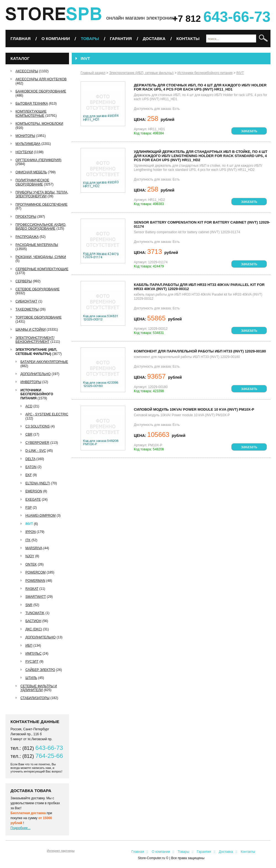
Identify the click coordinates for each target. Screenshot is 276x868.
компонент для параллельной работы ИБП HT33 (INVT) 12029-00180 (200, 351)
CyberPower (37, 443)
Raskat (32, 589)
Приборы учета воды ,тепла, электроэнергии (42, 194)
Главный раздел (93, 73)
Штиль (31, 678)
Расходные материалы (37, 245)
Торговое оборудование (39, 317)
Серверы (24, 281)
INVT (29, 524)
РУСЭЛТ (32, 662)
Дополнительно (36, 374)
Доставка (154, 39)
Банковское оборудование (41, 91)
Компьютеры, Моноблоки (39, 124)
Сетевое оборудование (38, 289)
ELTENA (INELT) (38, 483)
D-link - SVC (36, 451)
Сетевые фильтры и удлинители (39, 688)
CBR (29, 434)
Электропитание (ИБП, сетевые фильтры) (36, 352)
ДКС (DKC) (34, 629)
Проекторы (26, 217)
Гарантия (121, 39)
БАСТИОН (33, 621)
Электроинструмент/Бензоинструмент (35, 340)
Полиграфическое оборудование (32, 182)
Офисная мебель (31, 172)
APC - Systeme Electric (47, 414)
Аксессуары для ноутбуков (41, 79)
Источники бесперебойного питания (37, 394)
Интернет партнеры (61, 851)
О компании (56, 39)
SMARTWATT (36, 597)
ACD (29, 406)
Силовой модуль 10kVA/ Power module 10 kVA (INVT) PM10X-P (194, 409)
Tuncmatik (35, 613)
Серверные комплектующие (42, 269)
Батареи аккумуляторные (44, 362)
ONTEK (31, 564)
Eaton (31, 467)
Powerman (35, 581)
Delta (30, 459)
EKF (29, 475)
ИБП (29, 646)
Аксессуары (27, 71)
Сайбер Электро (40, 670)
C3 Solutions (38, 426)
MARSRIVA (34, 548)
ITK (28, 540)
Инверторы (31, 382)
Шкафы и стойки (30, 330)
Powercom (35, 572)
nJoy (30, 556)
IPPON (30, 532)
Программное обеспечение (42, 205)
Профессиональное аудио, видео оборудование (41, 227)
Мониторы (25, 136)
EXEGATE (33, 500)
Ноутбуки (24, 152)
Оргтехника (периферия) (38, 160)
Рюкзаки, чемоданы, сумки (41, 257)
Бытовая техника (32, 103)
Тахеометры (27, 309)
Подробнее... (20, 828)
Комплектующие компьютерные (31, 113)
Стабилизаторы (35, 698)
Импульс (34, 654)
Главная (21, 39)
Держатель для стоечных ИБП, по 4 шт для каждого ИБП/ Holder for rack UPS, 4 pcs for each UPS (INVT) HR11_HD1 (200, 87)
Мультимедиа (28, 144)
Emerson (34, 491)
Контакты (188, 39)
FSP (29, 508)
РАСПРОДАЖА (27, 237)
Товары (90, 39)
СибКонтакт (26, 301)
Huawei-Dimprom (41, 516)
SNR (29, 605)
